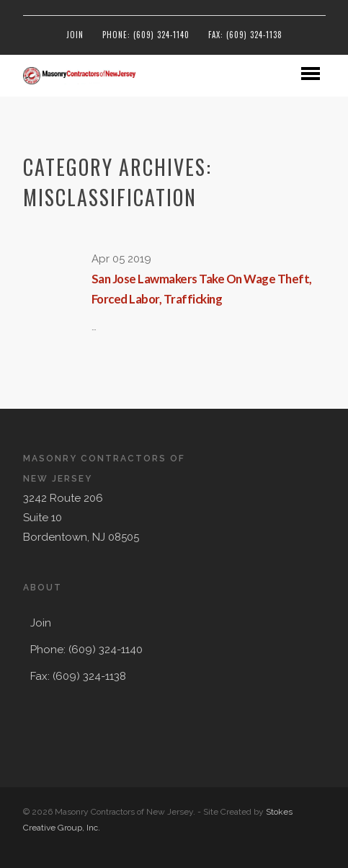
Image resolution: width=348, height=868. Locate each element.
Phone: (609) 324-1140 (146, 35)
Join (75, 35)
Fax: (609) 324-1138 (245, 35)
